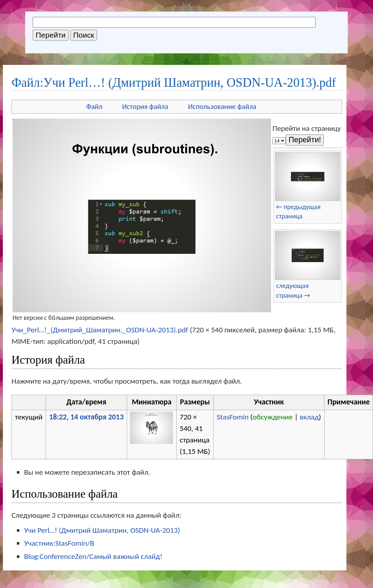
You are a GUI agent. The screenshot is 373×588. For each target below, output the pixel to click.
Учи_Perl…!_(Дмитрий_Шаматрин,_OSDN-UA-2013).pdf (100, 330)
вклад (309, 417)
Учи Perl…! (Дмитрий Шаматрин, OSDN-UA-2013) (102, 530)
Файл (94, 106)
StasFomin (233, 417)
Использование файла (222, 106)
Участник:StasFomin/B (59, 543)
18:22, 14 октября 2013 (87, 417)
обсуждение (273, 417)
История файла (145, 106)
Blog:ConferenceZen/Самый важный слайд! (93, 556)
